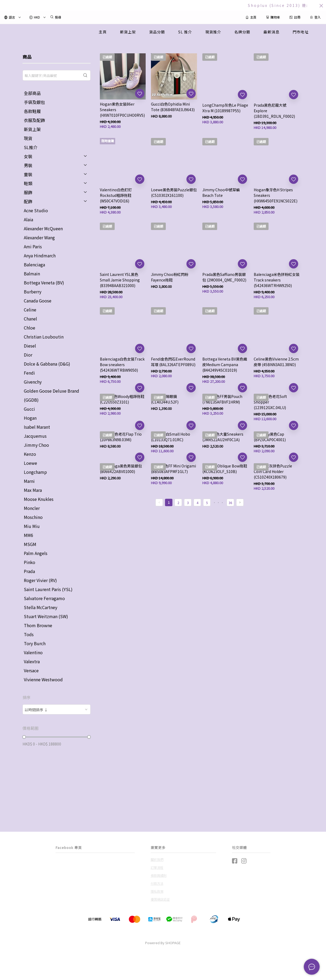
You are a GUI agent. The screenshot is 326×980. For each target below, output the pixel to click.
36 (230, 503)
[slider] (24, 737)
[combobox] (57, 709)
